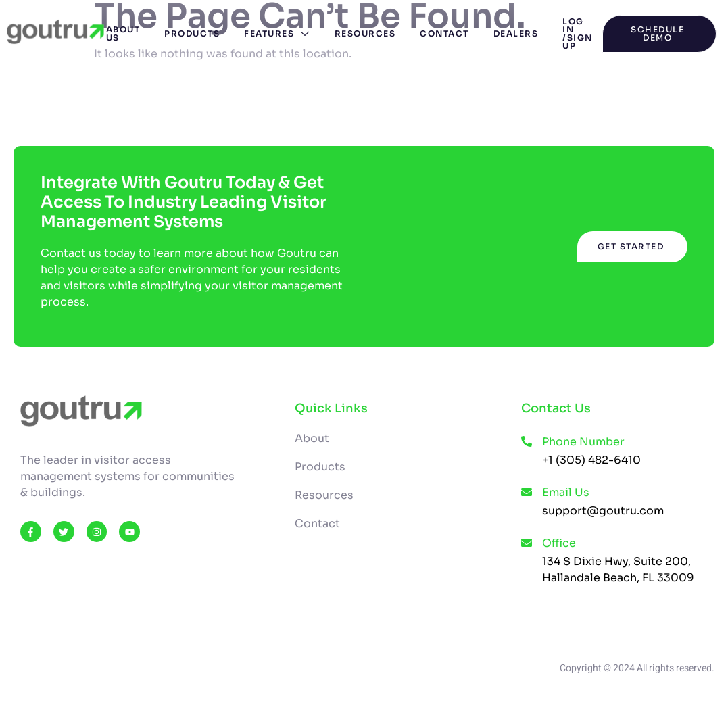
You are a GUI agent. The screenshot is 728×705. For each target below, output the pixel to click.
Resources (365, 33)
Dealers (516, 33)
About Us (123, 33)
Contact (444, 33)
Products (192, 33)
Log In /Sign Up (578, 33)
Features (277, 33)
